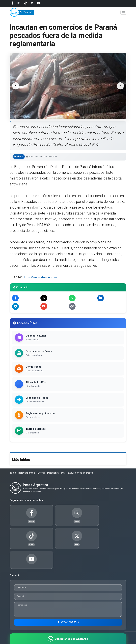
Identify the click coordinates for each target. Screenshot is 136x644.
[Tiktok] (26, 3)
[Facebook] (12, 3)
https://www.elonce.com (42, 277)
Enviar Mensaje (68, 606)
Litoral (42, 474)
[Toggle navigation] (123, 14)
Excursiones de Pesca (83, 474)
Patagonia (54, 474)
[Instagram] (19, 3)
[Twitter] (32, 3)
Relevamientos (27, 474)
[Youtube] (39, 3)
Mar (65, 474)
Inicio (13, 474)
